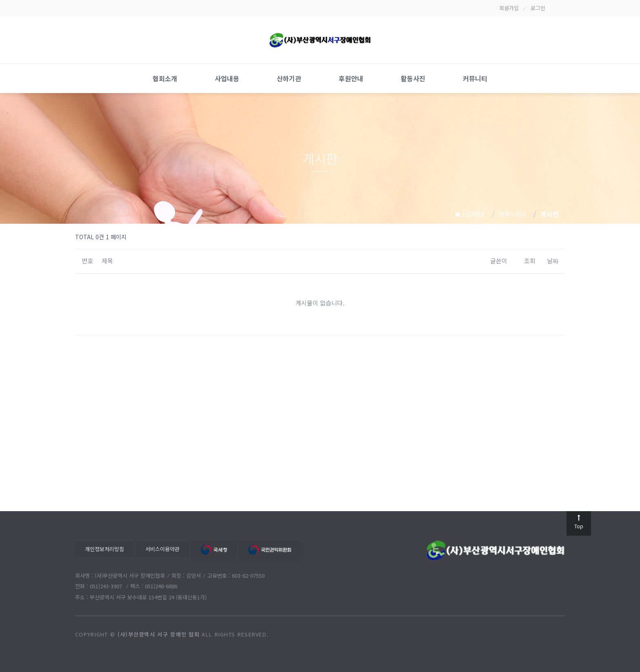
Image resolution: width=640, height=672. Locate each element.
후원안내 (351, 78)
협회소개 (165, 78)
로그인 (538, 8)
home (468, 214)
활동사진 (413, 78)
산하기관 (289, 78)
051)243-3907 (107, 586)
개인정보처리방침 (104, 549)
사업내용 (227, 78)
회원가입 (509, 8)
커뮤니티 (475, 78)
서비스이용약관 (162, 549)
